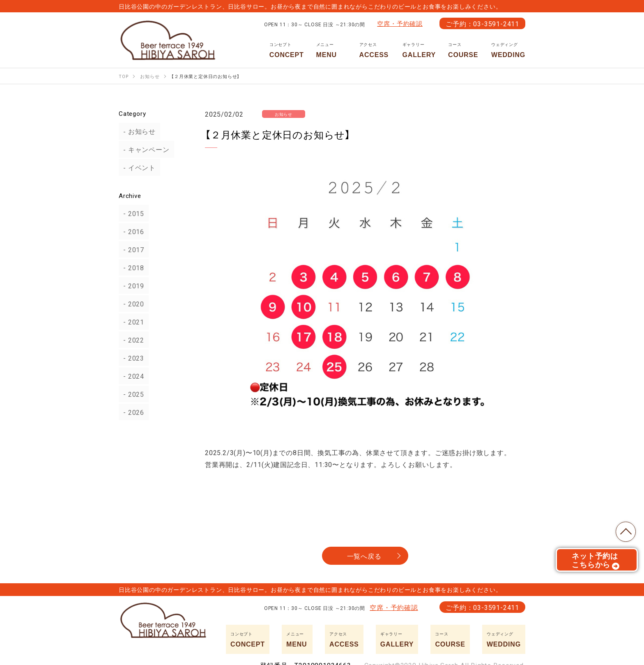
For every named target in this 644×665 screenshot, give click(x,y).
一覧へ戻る (364, 556)
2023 (132, 358)
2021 (132, 322)
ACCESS (375, 50)
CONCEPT (287, 50)
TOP (623, 529)
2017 (132, 249)
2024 (132, 376)
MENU (332, 50)
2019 (132, 285)
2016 (132, 231)
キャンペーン (144, 150)
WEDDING (508, 50)
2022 (132, 340)
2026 (132, 412)
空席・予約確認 (400, 23)
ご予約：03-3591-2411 (482, 23)
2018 (132, 267)
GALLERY (419, 50)
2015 (132, 213)
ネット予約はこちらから (596, 563)
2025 (132, 394)
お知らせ (137, 131)
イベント (137, 168)
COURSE (463, 50)
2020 (132, 304)
